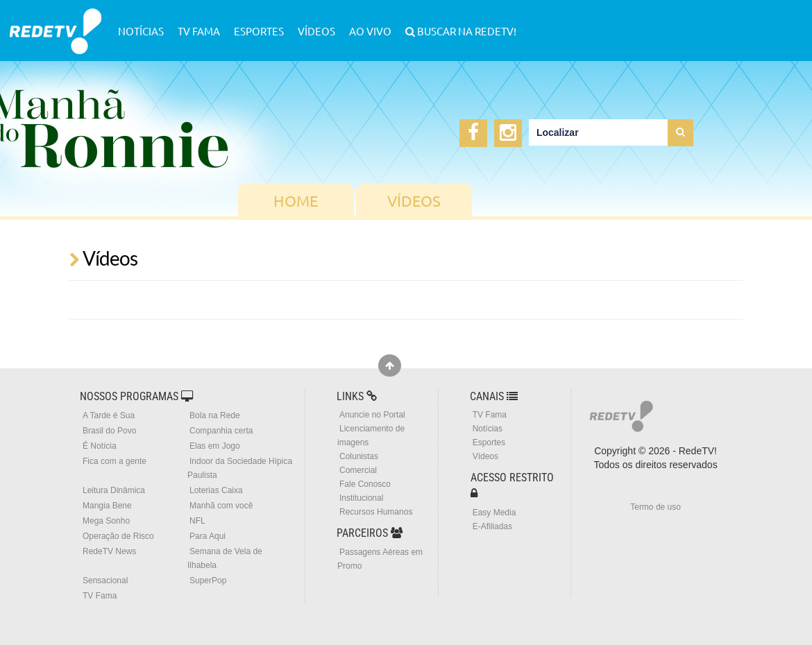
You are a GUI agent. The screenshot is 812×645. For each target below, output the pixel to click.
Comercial (358, 470)
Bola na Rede (215, 415)
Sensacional (105, 580)
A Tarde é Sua (109, 415)
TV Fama (199, 31)
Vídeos (316, 31)
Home (296, 200)
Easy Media (494, 513)
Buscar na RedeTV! (466, 31)
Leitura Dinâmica (114, 490)
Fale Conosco (365, 484)
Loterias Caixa (216, 490)
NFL (197, 521)
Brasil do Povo (109, 431)
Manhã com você (221, 506)
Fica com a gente (115, 461)
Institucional (361, 498)
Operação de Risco (118, 536)
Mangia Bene (107, 506)
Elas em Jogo (215, 446)
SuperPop (208, 580)
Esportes (259, 31)
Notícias (141, 31)
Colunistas (359, 456)
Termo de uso (655, 507)
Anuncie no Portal (372, 415)
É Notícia (100, 446)
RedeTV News (109, 551)
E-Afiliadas (492, 526)
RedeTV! (56, 22)
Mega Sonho (106, 521)
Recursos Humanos (376, 512)
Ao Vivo (370, 31)
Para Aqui (208, 536)
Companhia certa (221, 431)
